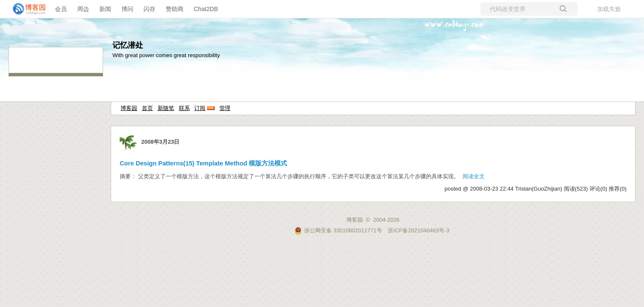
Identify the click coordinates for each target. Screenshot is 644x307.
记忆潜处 (128, 45)
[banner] (26, 9)
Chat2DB (206, 9)
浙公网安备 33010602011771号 (338, 230)
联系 (184, 108)
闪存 (149, 9)
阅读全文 (474, 176)
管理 (225, 108)
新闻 (105, 9)
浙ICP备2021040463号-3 (418, 230)
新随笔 (166, 108)
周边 (83, 9)
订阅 (200, 108)
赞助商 (175, 9)
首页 (147, 108)
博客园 (129, 108)
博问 (127, 9)
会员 (61, 9)
